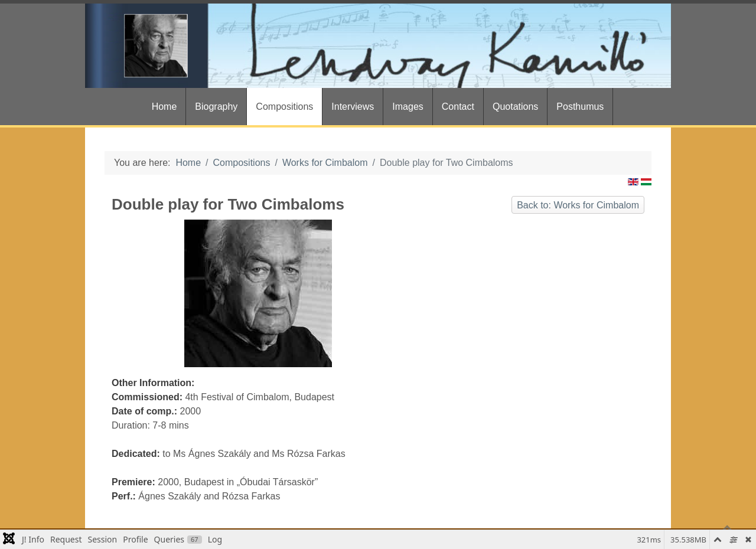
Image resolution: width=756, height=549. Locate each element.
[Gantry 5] (378, 46)
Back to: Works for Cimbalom (578, 205)
